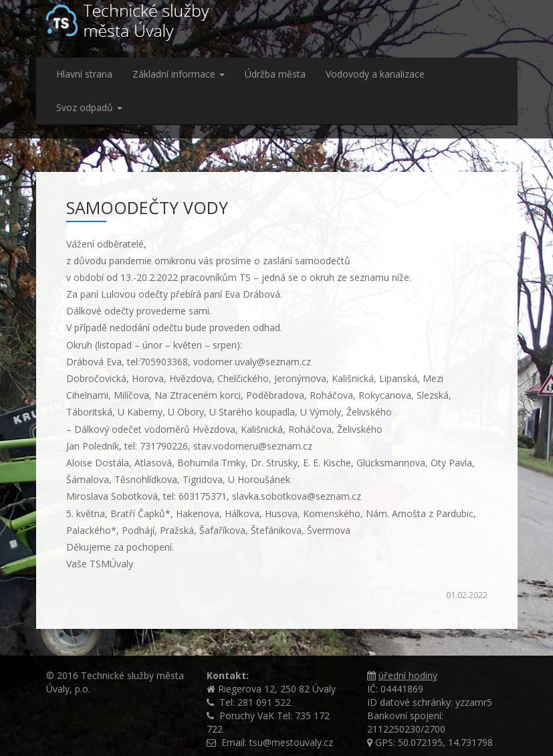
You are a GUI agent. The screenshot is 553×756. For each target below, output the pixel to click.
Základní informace (179, 74)
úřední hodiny (408, 675)
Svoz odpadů (89, 107)
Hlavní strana (84, 74)
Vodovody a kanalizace (375, 74)
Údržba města (275, 74)
